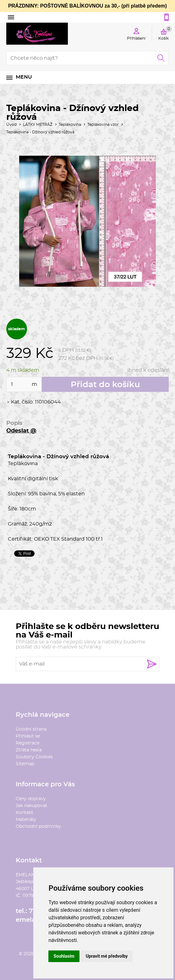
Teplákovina (70, 125)
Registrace (27, 743)
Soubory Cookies (34, 757)
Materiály (26, 820)
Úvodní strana (31, 729)
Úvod (11, 125)
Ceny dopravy (31, 799)
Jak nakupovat (32, 806)
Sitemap (25, 764)
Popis (14, 423)
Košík (165, 33)
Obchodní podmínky (38, 827)
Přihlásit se (28, 736)
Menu (24, 77)
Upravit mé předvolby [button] (107, 956)
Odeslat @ (21, 431)
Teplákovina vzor (103, 125)
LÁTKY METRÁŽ (38, 125)
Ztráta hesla (29, 750)
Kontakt (25, 813)
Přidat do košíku (105, 385)
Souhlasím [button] (64, 956)
